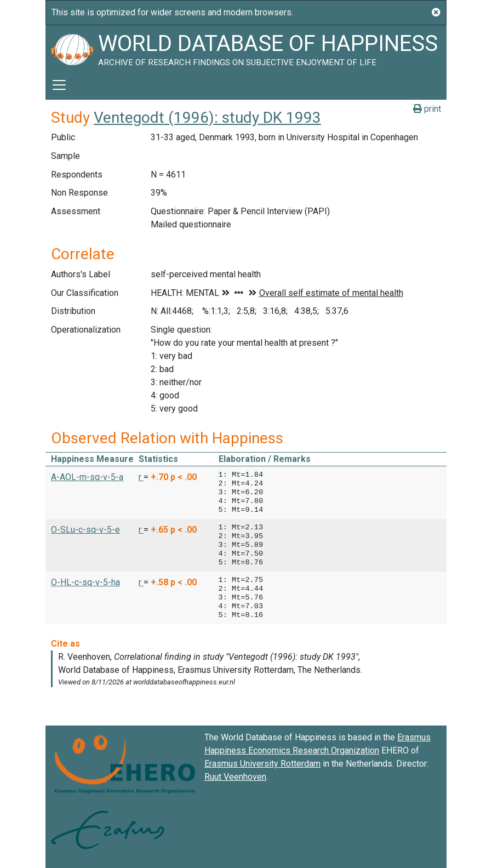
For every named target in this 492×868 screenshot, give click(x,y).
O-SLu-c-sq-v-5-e (85, 530)
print (427, 109)
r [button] (141, 477)
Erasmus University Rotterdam (262, 764)
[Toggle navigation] (59, 85)
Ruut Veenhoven (235, 777)
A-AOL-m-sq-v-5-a (87, 477)
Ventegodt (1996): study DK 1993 (207, 118)
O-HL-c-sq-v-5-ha (85, 582)
